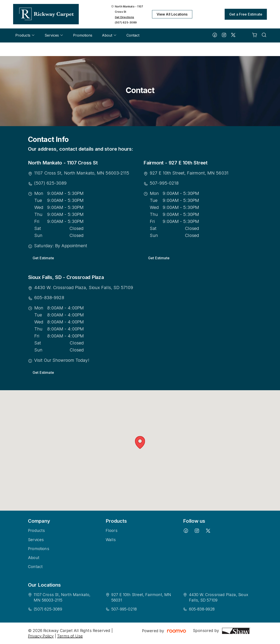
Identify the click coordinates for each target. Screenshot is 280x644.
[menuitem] (25, 35)
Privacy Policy (41, 636)
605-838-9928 (49, 298)
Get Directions (124, 17)
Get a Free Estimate (246, 14)
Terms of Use (70, 636)
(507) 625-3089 (126, 22)
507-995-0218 (164, 183)
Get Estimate (43, 258)
